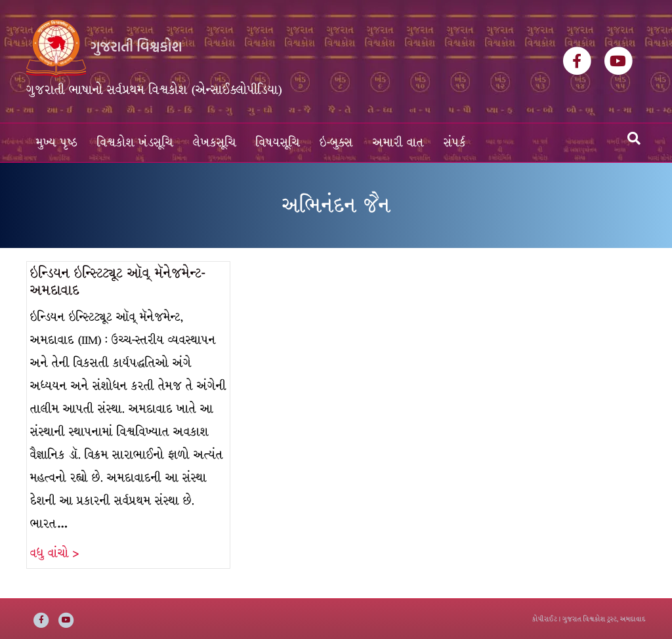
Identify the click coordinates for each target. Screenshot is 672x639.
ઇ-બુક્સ (336, 143)
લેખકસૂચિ (215, 143)
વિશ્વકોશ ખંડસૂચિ (135, 143)
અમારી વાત (398, 143)
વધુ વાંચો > (54, 553)
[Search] (634, 138)
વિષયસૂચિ (278, 143)
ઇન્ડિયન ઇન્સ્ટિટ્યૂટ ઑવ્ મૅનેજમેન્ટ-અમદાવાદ (118, 282)
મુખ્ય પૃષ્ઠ (57, 143)
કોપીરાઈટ (545, 619)
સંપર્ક (455, 143)
